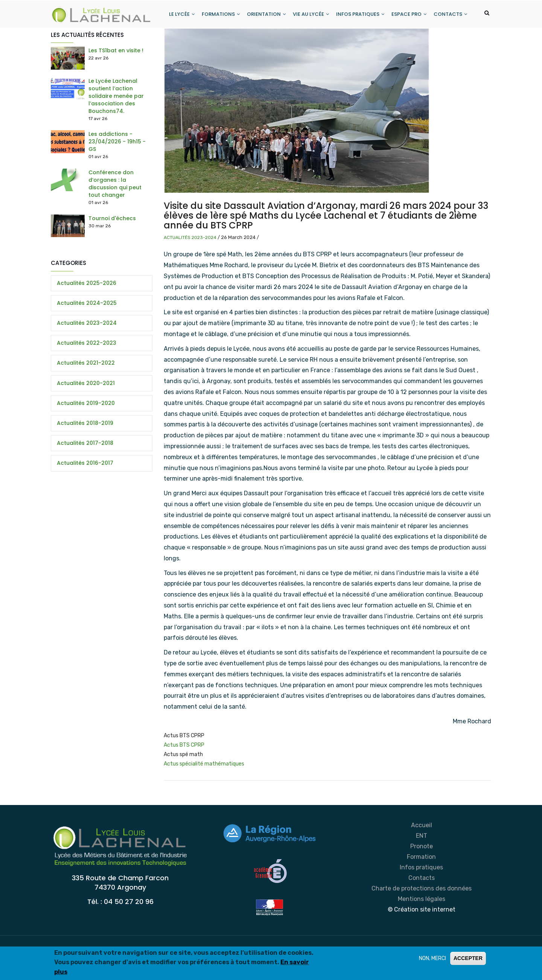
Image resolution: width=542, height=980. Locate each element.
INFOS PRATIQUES (360, 14)
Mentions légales (422, 928)
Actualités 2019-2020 (86, 432)
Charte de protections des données (422, 918)
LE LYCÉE (180, 14)
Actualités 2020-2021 (86, 412)
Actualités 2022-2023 (87, 372)
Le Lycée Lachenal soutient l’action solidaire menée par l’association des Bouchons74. (116, 125)
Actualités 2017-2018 (85, 472)
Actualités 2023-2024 (190, 267)
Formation (421, 886)
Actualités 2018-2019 (85, 452)
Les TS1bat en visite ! (116, 80)
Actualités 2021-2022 (86, 393)
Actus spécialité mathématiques (204, 794)
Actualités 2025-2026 (87, 312)
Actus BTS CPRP (184, 774)
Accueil (422, 854)
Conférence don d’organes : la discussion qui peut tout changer (115, 213)
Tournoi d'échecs (112, 248)
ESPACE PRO (409, 14)
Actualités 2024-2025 (87, 332)
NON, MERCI (432, 958)
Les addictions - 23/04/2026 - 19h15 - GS (117, 171)
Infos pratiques (421, 897)
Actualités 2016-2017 (85, 493)
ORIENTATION (266, 14)
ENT (422, 865)
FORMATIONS (220, 14)
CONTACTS (184, 43)
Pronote (422, 876)
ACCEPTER (468, 958)
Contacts (422, 907)
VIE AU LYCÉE (311, 14)
